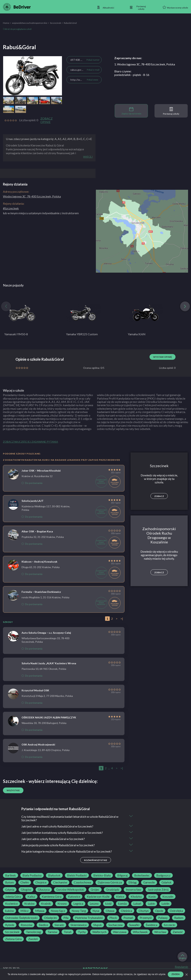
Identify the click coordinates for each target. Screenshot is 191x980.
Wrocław (160, 932)
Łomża (122, 904)
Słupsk (98, 925)
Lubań (137, 904)
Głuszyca (44, 890)
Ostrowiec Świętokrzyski (21, 918)
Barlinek (11, 875)
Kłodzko (136, 897)
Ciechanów (60, 882)
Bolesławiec (142, 875)
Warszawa (120, 932)
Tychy (82, 932)
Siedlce (43, 925)
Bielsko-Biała (102, 875)
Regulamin (181, 967)
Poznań (128, 918)
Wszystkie (13, 790)
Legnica (78, 904)
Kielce (120, 897)
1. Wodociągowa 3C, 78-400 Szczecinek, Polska (145, 64)
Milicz (25, 911)
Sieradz (59, 925)
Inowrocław (133, 890)
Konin (152, 897)
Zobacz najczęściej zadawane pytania (31, 442)
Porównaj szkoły (171, 111)
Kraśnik (46, 904)
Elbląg (133, 882)
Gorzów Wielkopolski (70, 890)
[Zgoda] (186, 974)
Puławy (163, 918)
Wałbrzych (99, 932)
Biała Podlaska (32, 875)
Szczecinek (55, 23)
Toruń (68, 932)
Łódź (108, 904)
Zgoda (176, 974)
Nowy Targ (79, 911)
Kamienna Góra (52, 897)
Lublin (165, 904)
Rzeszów (27, 925)
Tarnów (52, 932)
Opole (159, 911)
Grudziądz (113, 890)
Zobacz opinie (46, 120)
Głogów (26, 890)
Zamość (178, 932)
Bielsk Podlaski (77, 875)
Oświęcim (50, 918)
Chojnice (41, 882)
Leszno (94, 904)
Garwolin (149, 882)
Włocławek (140, 932)
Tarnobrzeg (33, 932)
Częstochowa (82, 882)
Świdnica (152, 925)
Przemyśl (146, 918)
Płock (113, 918)
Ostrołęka (176, 911)
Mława (40, 911)
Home (6, 23)
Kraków (29, 904)
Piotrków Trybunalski (89, 918)
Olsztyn (144, 911)
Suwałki (134, 925)
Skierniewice (79, 925)
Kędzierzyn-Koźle (98, 897)
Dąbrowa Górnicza (110, 882)
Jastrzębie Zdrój (158, 890)
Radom (179, 918)
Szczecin (169, 925)
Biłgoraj (122, 875)
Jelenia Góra (13, 897)
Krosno (62, 904)
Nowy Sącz (58, 911)
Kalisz (31, 897)
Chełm (25, 882)
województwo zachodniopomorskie (30, 23)
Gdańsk (166, 882)
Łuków (9, 911)
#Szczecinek (11, 208)
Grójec (95, 890)
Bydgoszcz (163, 875)
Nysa (96, 911)
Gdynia (10, 890)
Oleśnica (126, 911)
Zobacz (159, 496)
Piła (66, 918)
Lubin (151, 904)
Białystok (54, 875)
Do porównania (32, 483)
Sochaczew (116, 925)
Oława (110, 911)
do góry (183, 957)
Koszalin (168, 897)
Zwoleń (33, 939)
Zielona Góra (13, 939)
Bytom (9, 882)
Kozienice (11, 904)
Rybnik (10, 925)
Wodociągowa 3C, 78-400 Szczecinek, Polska (32, 196)
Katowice (74, 897)
